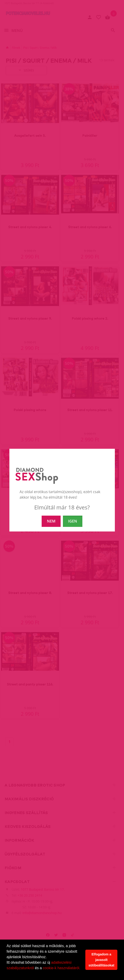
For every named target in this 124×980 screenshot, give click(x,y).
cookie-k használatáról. (62, 968)
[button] (7, 974)
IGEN (73, 521)
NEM (51, 521)
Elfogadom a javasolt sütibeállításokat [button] (101, 960)
